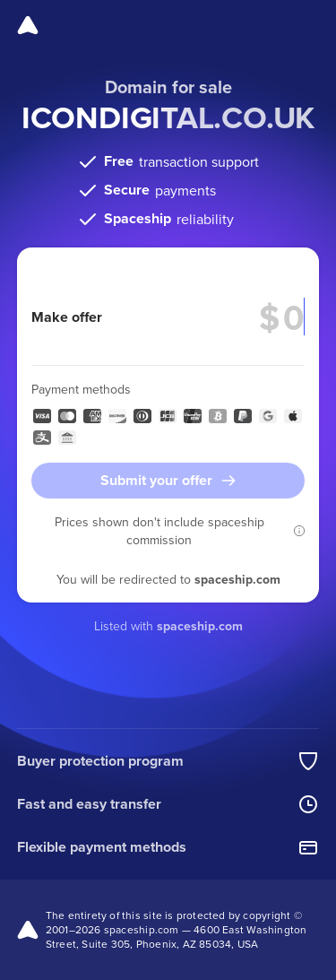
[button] (299, 531)
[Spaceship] (28, 25)
